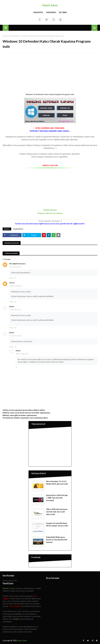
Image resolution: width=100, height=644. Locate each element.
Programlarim (16, 36)
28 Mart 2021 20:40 (22, 354)
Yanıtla (11, 278)
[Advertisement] (50, 74)
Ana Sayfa (6, 36)
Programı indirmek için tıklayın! (50, 213)
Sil (15, 278)
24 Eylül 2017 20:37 (15, 267)
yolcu (12, 283)
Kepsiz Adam (50, 5)
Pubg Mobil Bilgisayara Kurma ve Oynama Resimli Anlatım (57, 540)
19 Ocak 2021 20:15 (15, 336)
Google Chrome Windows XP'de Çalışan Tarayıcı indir (57, 525)
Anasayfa (38, 12)
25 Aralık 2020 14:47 (16, 286)
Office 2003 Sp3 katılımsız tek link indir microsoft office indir (57, 512)
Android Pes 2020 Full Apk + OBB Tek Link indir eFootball (57, 498)
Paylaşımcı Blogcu (17, 264)
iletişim (16, 619)
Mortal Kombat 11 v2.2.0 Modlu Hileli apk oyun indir (57, 483)
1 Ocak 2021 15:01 (15, 310)
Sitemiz (6, 588)
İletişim (63, 12)
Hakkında (51, 12)
